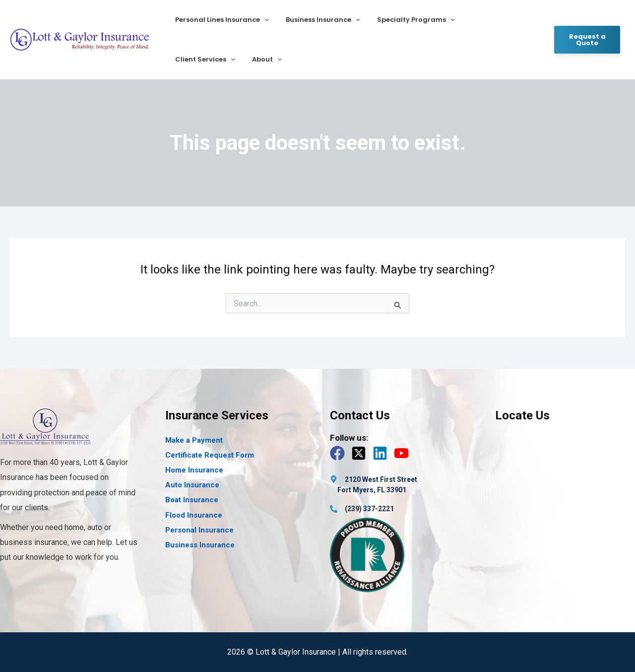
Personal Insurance (199, 530)
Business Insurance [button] (317, 20)
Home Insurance (194, 470)
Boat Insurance (192, 500)
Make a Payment (194, 440)
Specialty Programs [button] (406, 20)
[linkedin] (382, 453)
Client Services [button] (487, 20)
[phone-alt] (362, 509)
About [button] (188, 60)
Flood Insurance (194, 515)
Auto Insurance (192, 485)
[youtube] (404, 453)
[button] (262, 20)
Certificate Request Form (210, 455)
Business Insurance (200, 545)
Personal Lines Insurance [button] (220, 20)
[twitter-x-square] (361, 453)
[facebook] (340, 453)
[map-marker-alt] (374, 479)
